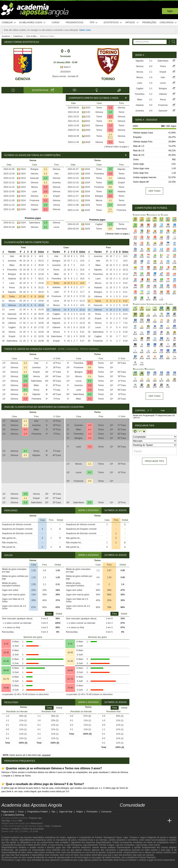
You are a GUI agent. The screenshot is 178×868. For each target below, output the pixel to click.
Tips (94, 23)
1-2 (110, 126)
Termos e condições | (12, 829)
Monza (34, 187)
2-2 (25, 394)
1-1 (110, 134)
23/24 (88, 108)
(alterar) (136, 418)
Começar (9, 23)
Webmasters (37, 823)
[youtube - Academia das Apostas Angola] (136, 813)
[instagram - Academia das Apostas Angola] (149, 813)
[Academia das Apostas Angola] (123, 821)
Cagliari (34, 209)
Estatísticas (113, 23)
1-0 (110, 108)
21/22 (88, 112)
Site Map (6, 821)
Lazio (34, 192)
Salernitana (34, 223)
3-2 (110, 117)
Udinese (121, 178)
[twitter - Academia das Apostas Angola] (129, 813)
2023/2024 (65, 72)
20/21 (88, 121)
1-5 (151, 77)
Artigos (132, 23)
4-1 (25, 390)
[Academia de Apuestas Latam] (156, 821)
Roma (12, 288)
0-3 (90, 394)
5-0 (151, 105)
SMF (20, 821)
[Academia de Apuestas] (149, 821)
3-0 (110, 130)
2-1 (45, 200)
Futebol (98, 837)
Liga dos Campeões (125, 845)
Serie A (65, 67)
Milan (12, 265)
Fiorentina (99, 174)
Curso (55, 23)
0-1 (110, 142)
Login (170, 11)
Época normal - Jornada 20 (65, 76)
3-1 (151, 100)
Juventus (56, 183)
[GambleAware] (10, 865)
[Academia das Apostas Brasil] (136, 821)
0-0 (110, 121)
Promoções (149, 23)
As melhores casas (32, 23)
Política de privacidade (33, 829)
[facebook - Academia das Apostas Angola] (143, 813)
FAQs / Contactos (53, 826)
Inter (56, 174)
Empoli (57, 196)
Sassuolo (34, 178)
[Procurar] (172, 42)
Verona (56, 205)
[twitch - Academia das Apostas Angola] (123, 813)
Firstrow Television (147, 857)
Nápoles (121, 169)
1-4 (25, 399)
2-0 (110, 196)
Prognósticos (75, 23)
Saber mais (85, 30)
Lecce (56, 227)
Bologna (34, 169)
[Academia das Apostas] (129, 821)
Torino (108, 79)
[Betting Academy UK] (163, 821)
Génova (23, 79)
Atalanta (121, 192)
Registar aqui (35, 818)
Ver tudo (154, 191)
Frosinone (34, 200)
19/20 (88, 130)
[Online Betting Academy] (143, 821)
